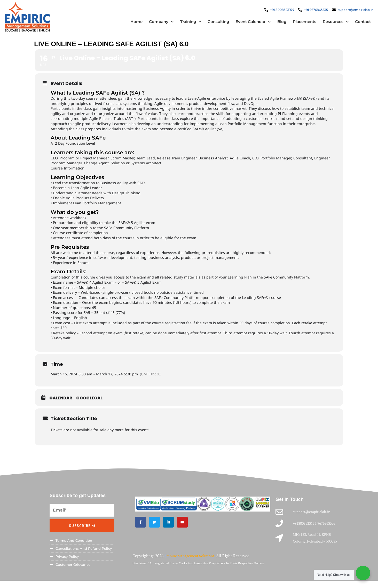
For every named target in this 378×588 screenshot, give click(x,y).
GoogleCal (89, 401)
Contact (360, 23)
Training (187, 23)
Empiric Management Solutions (193, 564)
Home (133, 23)
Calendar (61, 401)
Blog (278, 23)
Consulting (215, 23)
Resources (332, 23)
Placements (301, 23)
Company (158, 23)
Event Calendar (250, 23)
